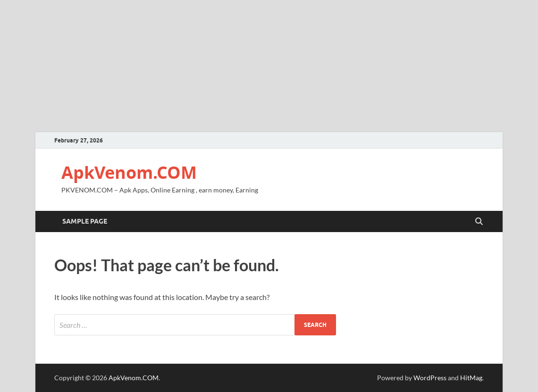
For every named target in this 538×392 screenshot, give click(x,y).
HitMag (471, 378)
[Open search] (479, 222)
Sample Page (85, 221)
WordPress (430, 378)
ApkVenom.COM (129, 172)
